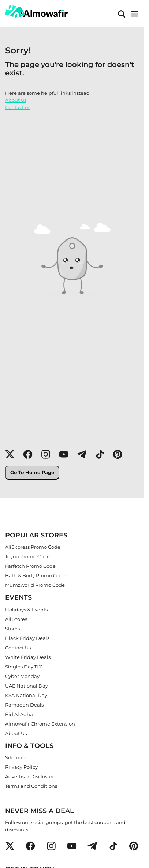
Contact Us (18, 647)
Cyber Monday (22, 676)
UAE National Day (27, 685)
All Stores (16, 619)
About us (16, 100)
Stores (12, 628)
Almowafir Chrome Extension (40, 723)
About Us (16, 733)
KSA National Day (26, 695)
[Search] (122, 14)
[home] (36, 12)
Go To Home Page (32, 472)
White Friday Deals (28, 657)
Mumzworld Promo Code (35, 585)
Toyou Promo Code (27, 556)
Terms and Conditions (31, 786)
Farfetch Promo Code (30, 566)
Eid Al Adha (19, 714)
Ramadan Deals (24, 704)
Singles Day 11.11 (24, 666)
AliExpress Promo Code (33, 547)
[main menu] (135, 14)
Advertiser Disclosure (30, 776)
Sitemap (15, 757)
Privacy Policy (21, 767)
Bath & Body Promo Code (35, 575)
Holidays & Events (26, 609)
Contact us (18, 107)
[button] (10, 454)
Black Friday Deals (27, 638)
